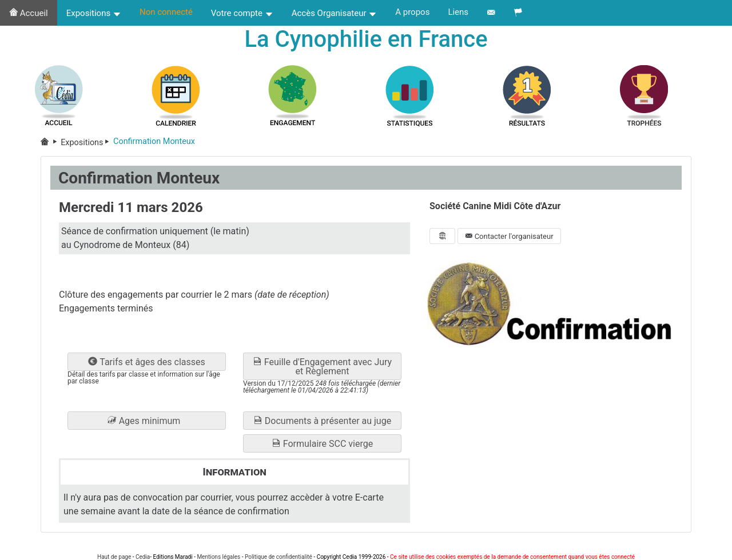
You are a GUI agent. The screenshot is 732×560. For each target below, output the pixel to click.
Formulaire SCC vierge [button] (322, 444)
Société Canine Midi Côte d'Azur (495, 206)
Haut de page (114, 557)
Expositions (94, 13)
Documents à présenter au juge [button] (322, 421)
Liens (458, 12)
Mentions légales (218, 557)
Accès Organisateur (335, 13)
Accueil (29, 13)
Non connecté (166, 12)
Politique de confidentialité (279, 557)
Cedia (143, 557)
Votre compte (242, 13)
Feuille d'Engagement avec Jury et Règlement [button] (322, 367)
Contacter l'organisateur (509, 236)
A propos (412, 12)
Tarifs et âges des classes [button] (146, 362)
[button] (147, 421)
